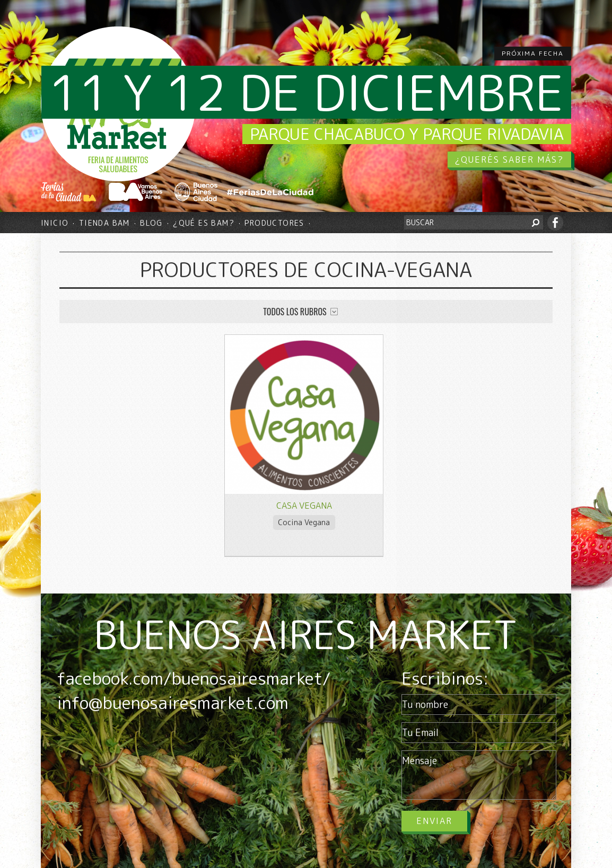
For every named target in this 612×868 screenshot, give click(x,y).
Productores (274, 223)
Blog (151, 223)
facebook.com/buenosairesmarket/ (194, 678)
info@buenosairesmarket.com (173, 703)
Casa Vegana (304, 506)
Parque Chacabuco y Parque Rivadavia (407, 134)
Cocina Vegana (304, 522)
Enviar (434, 821)
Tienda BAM (104, 223)
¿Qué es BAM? (204, 223)
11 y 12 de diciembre (306, 92)
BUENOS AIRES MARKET (306, 634)
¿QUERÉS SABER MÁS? (509, 160)
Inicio (55, 223)
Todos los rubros (295, 312)
